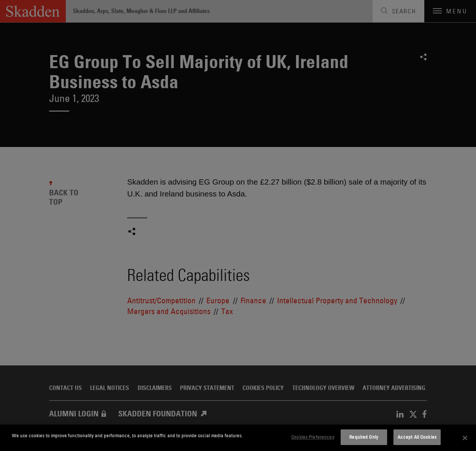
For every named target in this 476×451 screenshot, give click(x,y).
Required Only (364, 437)
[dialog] (238, 438)
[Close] (465, 438)
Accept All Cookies (417, 437)
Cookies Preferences (313, 437)
